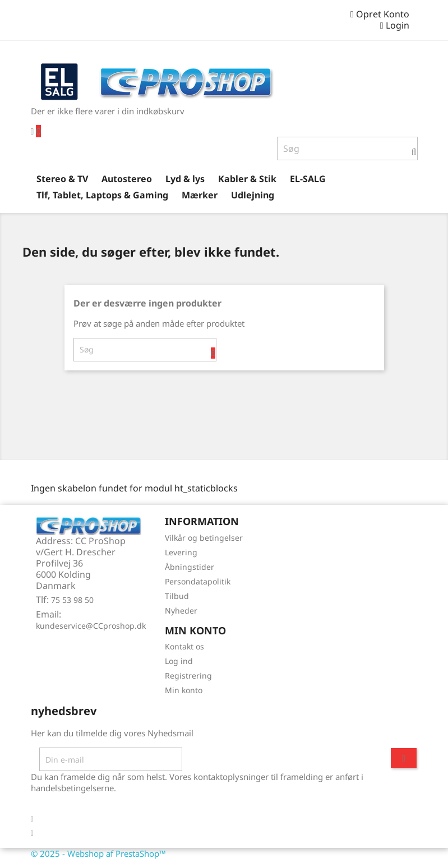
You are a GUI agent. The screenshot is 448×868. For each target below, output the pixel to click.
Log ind (179, 661)
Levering (181, 552)
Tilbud (177, 596)
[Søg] (347, 148)
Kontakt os (184, 646)
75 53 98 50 (72, 600)
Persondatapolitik (198, 581)
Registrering (188, 676)
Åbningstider (190, 567)
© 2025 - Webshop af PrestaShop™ (98, 853)
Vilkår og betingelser (204, 538)
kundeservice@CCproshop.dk (91, 626)
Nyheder (181, 611)
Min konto (184, 690)
